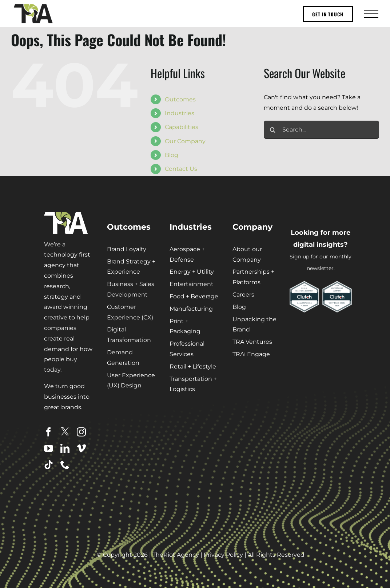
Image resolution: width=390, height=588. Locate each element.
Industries (180, 113)
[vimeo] (81, 448)
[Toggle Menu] (370, 14)
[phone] (65, 465)
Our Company (185, 141)
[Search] (273, 130)
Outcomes (180, 99)
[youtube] (49, 448)
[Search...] (321, 130)
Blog (172, 155)
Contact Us (181, 169)
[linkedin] (65, 448)
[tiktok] (49, 465)
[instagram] (81, 432)
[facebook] (49, 432)
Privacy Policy (223, 555)
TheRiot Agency (176, 555)
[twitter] (65, 432)
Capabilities (182, 127)
